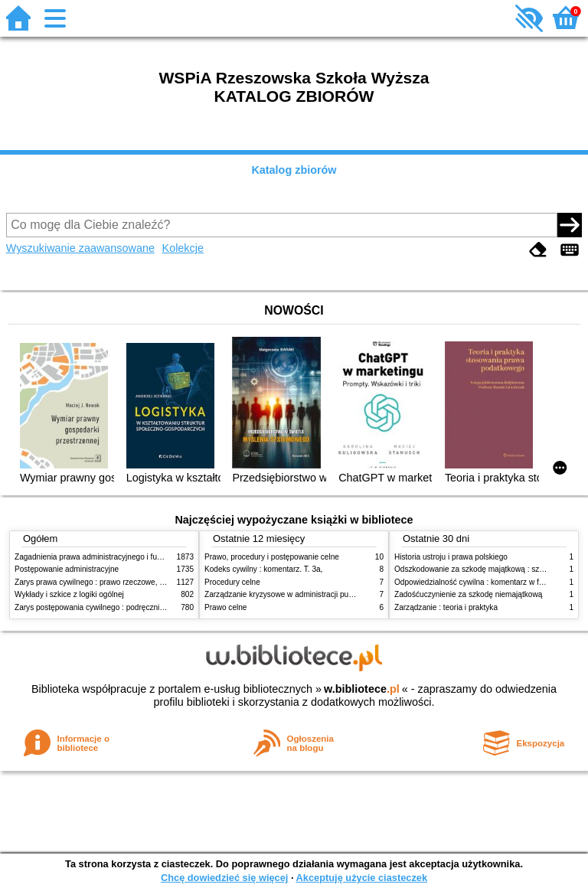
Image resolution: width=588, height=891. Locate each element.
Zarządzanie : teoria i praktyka (446, 607)
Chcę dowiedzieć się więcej (224, 878)
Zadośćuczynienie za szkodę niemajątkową (468, 594)
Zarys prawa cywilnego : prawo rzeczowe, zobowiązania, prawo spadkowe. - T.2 (151, 582)
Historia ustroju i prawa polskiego (451, 557)
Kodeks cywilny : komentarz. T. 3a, (263, 569)
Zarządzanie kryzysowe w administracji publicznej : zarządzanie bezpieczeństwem (345, 594)
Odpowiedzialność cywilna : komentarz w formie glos (484, 582)
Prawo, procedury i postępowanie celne (272, 557)
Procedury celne (232, 582)
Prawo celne (225, 607)
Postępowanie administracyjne (67, 569)
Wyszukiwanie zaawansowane (80, 248)
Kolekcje (183, 248)
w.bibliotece (362, 689)
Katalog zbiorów (294, 170)
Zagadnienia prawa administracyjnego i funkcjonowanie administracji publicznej (150, 557)
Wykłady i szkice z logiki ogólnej (69, 594)
